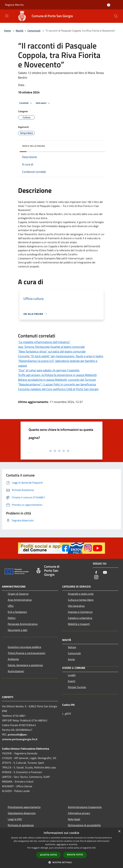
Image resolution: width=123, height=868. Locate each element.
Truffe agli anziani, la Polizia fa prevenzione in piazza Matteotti (57, 375)
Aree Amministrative (20, 600)
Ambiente (13, 659)
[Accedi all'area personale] (109, 5)
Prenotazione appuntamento (24, 807)
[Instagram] (96, 577)
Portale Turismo (77, 687)
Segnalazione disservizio (22, 813)
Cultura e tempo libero (81, 600)
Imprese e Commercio (80, 612)
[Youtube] (105, 573)
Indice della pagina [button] (33, 146)
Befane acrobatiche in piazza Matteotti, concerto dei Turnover (57, 380)
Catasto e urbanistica (80, 618)
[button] (61, 862)
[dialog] (61, 848)
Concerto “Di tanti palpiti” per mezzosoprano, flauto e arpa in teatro (61, 356)
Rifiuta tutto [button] (75, 855)
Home (7, 31)
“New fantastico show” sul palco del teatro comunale (52, 351)
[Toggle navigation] (7, 16)
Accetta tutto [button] (49, 855)
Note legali (74, 819)
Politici (12, 618)
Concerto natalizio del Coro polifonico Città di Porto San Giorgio (58, 389)
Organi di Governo (18, 594)
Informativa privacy (79, 813)
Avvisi (71, 659)
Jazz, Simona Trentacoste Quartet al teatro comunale (51, 347)
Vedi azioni (43, 103)
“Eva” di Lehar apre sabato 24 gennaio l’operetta (49, 370)
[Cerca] (116, 16)
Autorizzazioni (16, 671)
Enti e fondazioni (17, 612)
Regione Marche (14, 5)
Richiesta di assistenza (21, 825)
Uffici (11, 606)
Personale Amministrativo (23, 624)
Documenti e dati (18, 630)
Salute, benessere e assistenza (25, 665)
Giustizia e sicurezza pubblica (24, 647)
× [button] (119, 831)
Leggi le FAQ (15, 819)
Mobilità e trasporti (79, 624)
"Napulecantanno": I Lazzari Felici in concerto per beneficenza (57, 384)
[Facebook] (96, 573)
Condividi (26, 103)
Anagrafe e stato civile (81, 594)
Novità (19, 31)
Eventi (72, 681)
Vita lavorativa (76, 606)
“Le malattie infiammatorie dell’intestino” (44, 342)
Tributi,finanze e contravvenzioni (27, 653)
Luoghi (72, 675)
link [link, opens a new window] (94, 848)
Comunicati (34, 31)
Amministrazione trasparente (85, 807)
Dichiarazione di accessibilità (84, 825)
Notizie (72, 647)
